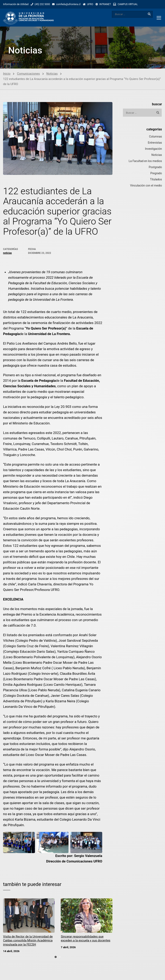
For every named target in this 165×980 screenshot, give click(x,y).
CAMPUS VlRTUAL (128, 4)
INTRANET (105, 4)
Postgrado (155, 168)
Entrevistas (155, 143)
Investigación (153, 149)
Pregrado (156, 174)
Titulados (156, 180)
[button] (56, 957)
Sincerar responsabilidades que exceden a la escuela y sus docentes (85, 939)
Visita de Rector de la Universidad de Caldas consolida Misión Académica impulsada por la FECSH (28, 941)
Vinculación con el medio (146, 186)
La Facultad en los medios (145, 161)
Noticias (52, 74)
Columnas (155, 137)
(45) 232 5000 (42, 4)
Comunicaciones (28, 74)
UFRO (90, 4)
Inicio (7, 74)
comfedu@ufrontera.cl (68, 4)
